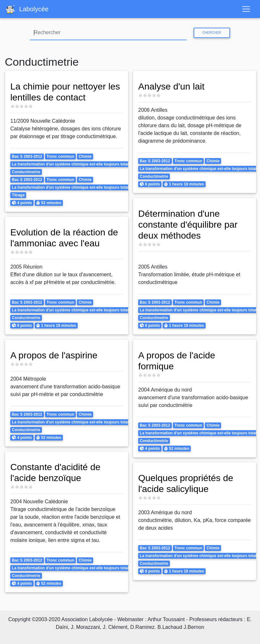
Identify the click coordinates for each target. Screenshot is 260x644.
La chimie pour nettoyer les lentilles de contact (65, 92)
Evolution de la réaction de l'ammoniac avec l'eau (64, 238)
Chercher (212, 33)
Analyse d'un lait (171, 86)
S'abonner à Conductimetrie (7, 600)
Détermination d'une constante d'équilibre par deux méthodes (188, 224)
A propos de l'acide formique (177, 361)
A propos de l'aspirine (54, 355)
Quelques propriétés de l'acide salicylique (186, 483)
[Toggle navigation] (246, 9)
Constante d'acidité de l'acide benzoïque (56, 472)
